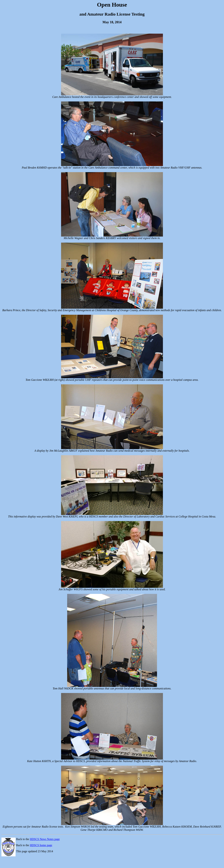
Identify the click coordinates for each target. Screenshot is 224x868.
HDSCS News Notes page (45, 839)
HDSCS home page (41, 845)
